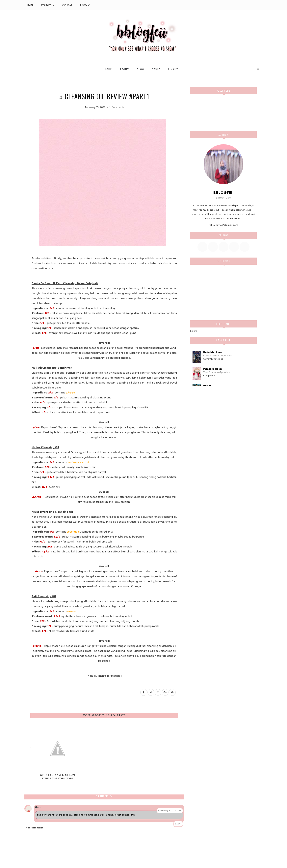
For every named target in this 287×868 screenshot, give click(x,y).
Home (30, 5)
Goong (207, 386)
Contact (67, 5)
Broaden (85, 5)
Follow (194, 331)
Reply (178, 824)
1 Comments (117, 107)
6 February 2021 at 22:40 (170, 811)
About (124, 69)
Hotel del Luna (213, 352)
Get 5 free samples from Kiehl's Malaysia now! (58, 777)
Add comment (35, 828)
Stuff (156, 69)
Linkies (173, 69)
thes (38, 807)
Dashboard (48, 5)
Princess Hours (213, 369)
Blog (141, 69)
